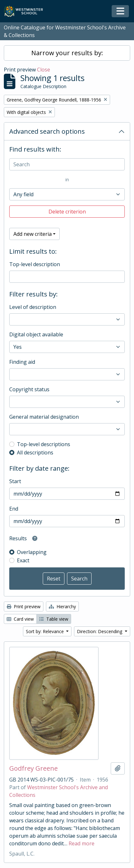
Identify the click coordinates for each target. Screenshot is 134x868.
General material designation (44, 417)
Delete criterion (67, 212)
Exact (23, 560)
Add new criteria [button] (33, 234)
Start (15, 481)
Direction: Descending (100, 631)
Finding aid (22, 362)
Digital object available (36, 334)
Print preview (24, 606)
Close (44, 70)
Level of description (33, 307)
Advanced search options (47, 131)
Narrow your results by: (67, 53)
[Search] (67, 164)
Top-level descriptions (44, 444)
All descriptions (35, 453)
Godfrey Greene (33, 768)
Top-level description (35, 264)
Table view (54, 619)
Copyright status (29, 389)
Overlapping (32, 552)
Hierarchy (62, 606)
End (14, 509)
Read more (82, 843)
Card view (20, 619)
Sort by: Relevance (45, 631)
